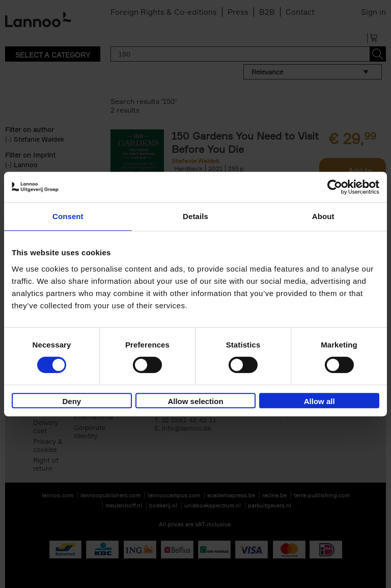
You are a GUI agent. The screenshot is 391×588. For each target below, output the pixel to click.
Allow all (319, 401)
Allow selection (195, 401)
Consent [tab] (68, 216)
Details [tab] (195, 216)
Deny (72, 401)
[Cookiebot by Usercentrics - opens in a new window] (335, 187)
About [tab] (323, 216)
